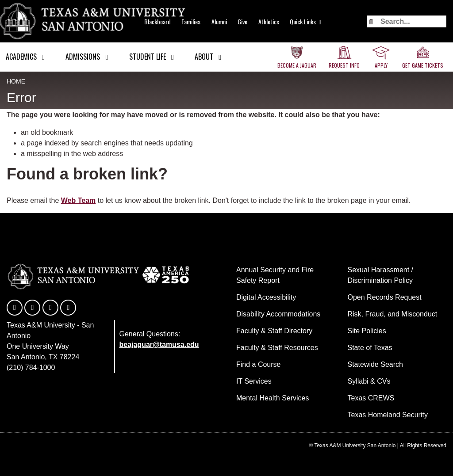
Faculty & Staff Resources (277, 348)
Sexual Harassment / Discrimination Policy (381, 275)
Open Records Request (385, 297)
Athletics (269, 21)
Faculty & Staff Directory (274, 331)
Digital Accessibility (266, 297)
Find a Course (259, 364)
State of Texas (370, 348)
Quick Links (303, 21)
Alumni (219, 21)
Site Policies (367, 331)
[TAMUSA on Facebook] (15, 308)
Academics (21, 57)
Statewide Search (375, 364)
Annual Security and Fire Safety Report (275, 275)
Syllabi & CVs (369, 381)
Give (242, 21)
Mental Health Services (273, 398)
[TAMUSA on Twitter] (32, 308)
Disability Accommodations (278, 314)
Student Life (148, 57)
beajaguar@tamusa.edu (159, 345)
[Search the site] (407, 21)
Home (16, 81)
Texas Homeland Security (388, 415)
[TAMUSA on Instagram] (68, 308)
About (204, 57)
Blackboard (157, 21)
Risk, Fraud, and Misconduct (393, 314)
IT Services (254, 381)
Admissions (83, 57)
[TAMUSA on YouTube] (50, 308)
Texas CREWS (371, 398)
